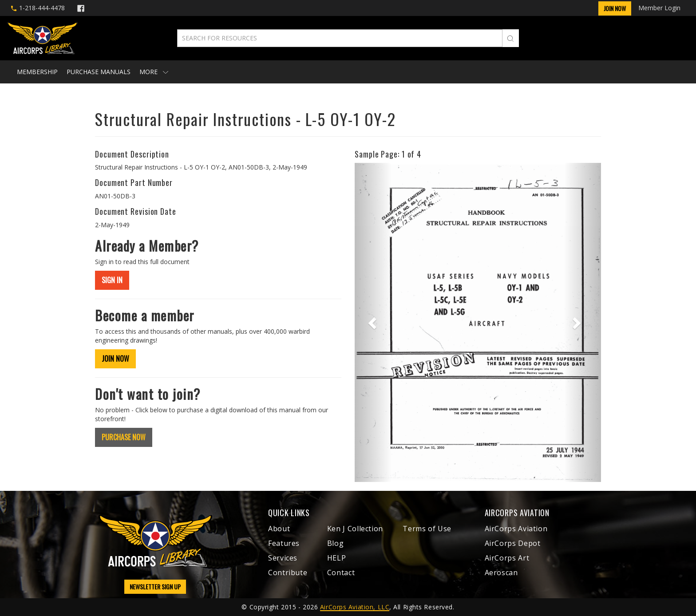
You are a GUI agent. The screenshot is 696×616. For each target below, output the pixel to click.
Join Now (615, 8)
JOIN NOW (115, 359)
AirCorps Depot (513, 543)
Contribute (288, 573)
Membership (37, 72)
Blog (336, 543)
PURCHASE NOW (124, 437)
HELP (337, 558)
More (154, 72)
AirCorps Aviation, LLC (355, 607)
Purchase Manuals (99, 72)
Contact (341, 573)
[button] (373, 322)
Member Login (659, 8)
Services (283, 558)
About (279, 529)
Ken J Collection (355, 529)
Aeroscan (501, 573)
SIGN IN (112, 280)
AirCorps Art (507, 558)
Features (284, 543)
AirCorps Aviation (516, 529)
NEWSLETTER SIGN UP (155, 586)
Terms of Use (427, 529)
